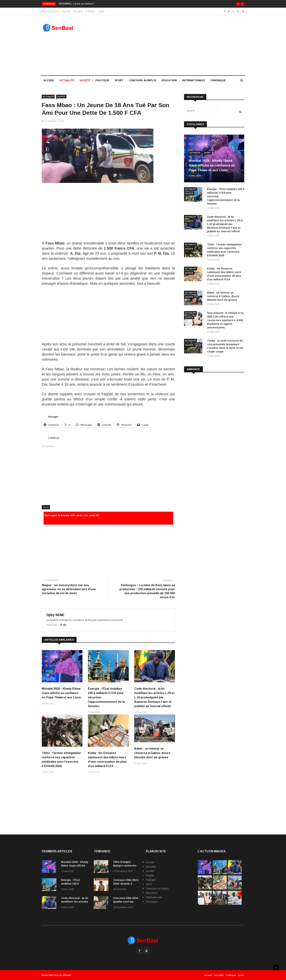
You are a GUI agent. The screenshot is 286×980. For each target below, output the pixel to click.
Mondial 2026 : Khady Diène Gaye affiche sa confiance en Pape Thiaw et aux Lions (61, 693)
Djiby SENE (55, 615)
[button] (238, 4)
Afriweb (67, 975)
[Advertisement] (169, 45)
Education (169, 80)
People (150, 875)
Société (85, 80)
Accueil (66, 11)
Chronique (218, 80)
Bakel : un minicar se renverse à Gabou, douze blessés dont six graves (152, 753)
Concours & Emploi (142, 80)
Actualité (78, 11)
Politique (90, 11)
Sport (101, 11)
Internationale (194, 80)
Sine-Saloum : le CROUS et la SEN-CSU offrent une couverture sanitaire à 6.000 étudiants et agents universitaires (225, 320)
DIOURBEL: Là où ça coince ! (76, 4)
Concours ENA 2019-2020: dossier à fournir (126, 884)
